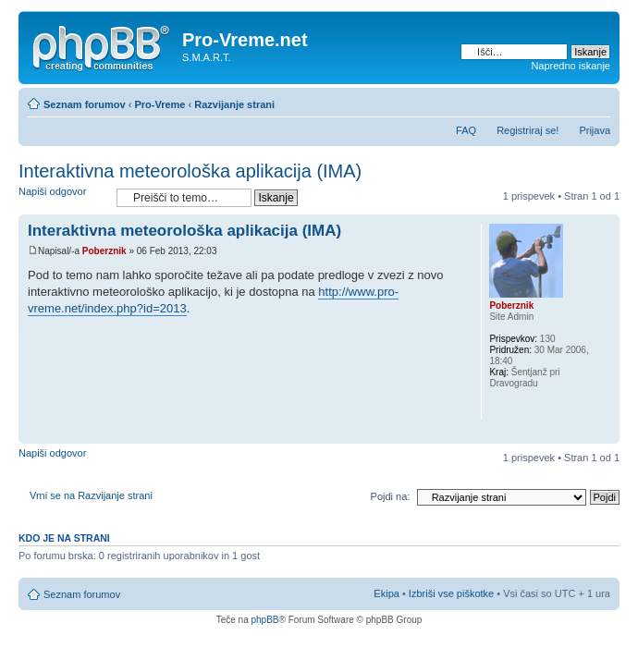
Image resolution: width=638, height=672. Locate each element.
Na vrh (605, 434)
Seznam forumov (85, 104)
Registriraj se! (528, 130)
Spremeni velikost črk (597, 101)
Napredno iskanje (571, 66)
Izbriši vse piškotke (453, 593)
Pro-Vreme (159, 104)
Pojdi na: (391, 496)
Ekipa (386, 593)
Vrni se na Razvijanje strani (91, 495)
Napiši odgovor (63, 197)
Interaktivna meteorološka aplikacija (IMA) (190, 171)
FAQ (466, 130)
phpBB (264, 620)
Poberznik (104, 251)
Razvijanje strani (234, 104)
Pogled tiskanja (569, 101)
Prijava (595, 130)
